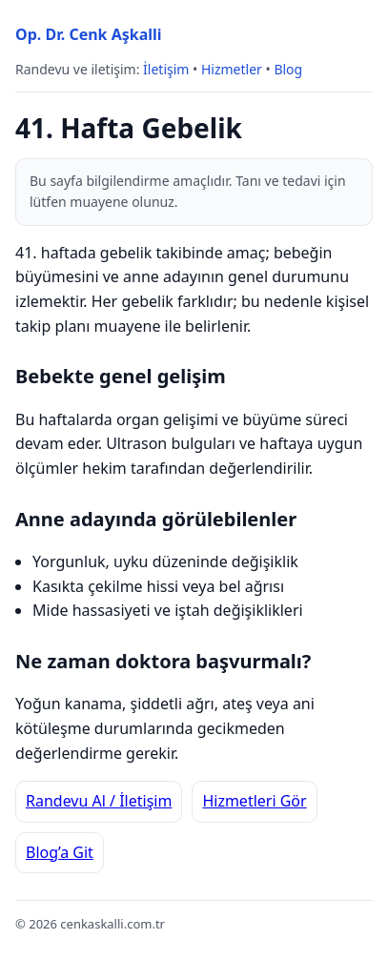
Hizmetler (232, 69)
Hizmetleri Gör (254, 801)
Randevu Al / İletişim (99, 801)
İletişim (166, 69)
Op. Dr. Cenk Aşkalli (89, 34)
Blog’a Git (60, 852)
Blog (288, 69)
